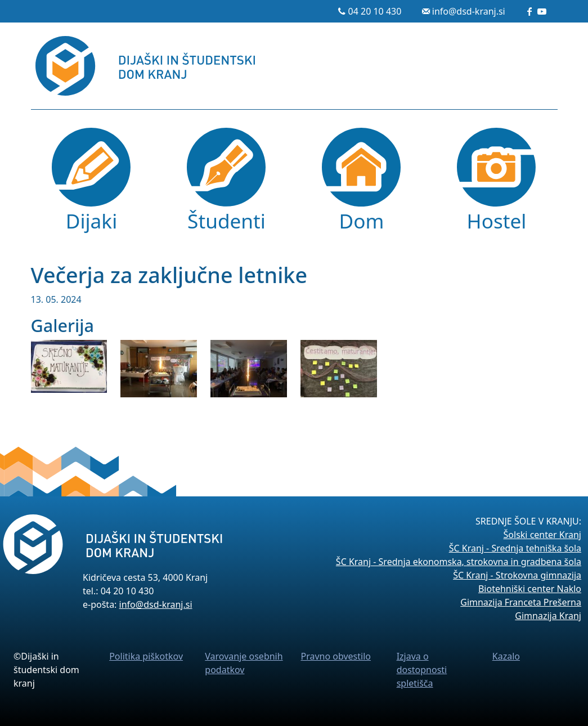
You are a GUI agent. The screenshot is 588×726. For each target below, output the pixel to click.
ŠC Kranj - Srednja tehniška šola (515, 548)
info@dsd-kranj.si (469, 11)
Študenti (226, 221)
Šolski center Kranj (542, 535)
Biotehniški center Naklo (530, 589)
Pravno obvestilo (336, 656)
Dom (362, 221)
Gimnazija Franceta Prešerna (521, 602)
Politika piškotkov (146, 656)
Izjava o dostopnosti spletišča (422, 670)
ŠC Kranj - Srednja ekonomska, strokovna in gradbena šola (459, 562)
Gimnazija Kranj (548, 616)
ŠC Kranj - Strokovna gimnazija (517, 575)
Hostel (497, 221)
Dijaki (91, 221)
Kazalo (506, 656)
